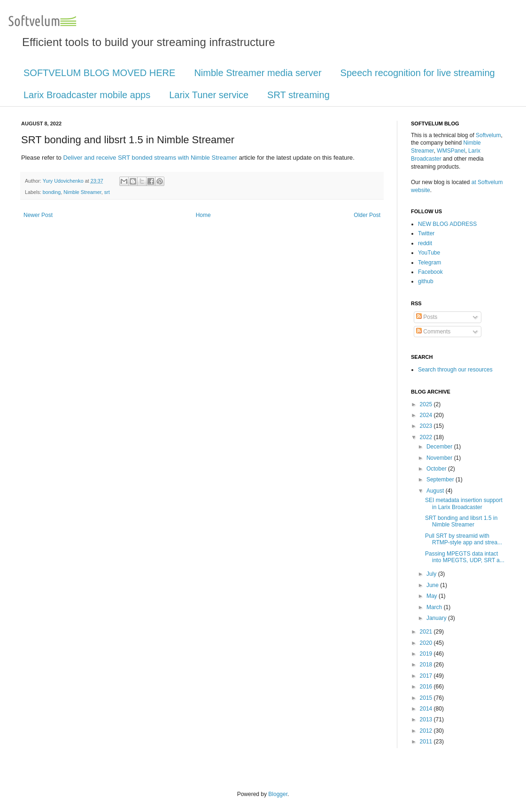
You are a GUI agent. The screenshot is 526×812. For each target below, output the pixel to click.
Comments (433, 332)
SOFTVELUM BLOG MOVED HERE (99, 73)
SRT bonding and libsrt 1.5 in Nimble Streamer (461, 521)
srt (107, 192)
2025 (427, 404)
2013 (427, 719)
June (433, 585)
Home (203, 215)
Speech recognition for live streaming (418, 73)
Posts (427, 317)
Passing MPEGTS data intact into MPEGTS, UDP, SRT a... (465, 557)
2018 (427, 665)
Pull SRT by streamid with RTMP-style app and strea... (464, 539)
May (433, 596)
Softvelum (488, 135)
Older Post (367, 215)
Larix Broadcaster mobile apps (87, 95)
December (440, 447)
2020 (427, 643)
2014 (427, 709)
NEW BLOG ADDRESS (447, 224)
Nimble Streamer (82, 192)
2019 (427, 654)
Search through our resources (455, 370)
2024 (427, 415)
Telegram (429, 263)
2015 (427, 698)
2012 (427, 731)
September (441, 479)
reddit (425, 243)
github (426, 281)
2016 (427, 687)
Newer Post (38, 215)
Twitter (426, 233)
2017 (427, 676)
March (435, 607)
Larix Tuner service (209, 95)
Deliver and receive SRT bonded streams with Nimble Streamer (150, 158)
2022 (427, 437)
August (436, 491)
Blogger (278, 794)
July (432, 574)
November (440, 458)
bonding (52, 192)
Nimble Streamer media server (258, 73)
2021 (427, 632)
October (437, 469)
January (437, 618)
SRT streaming (298, 95)
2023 (427, 426)
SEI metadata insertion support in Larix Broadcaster (464, 503)
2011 (427, 742)
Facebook (430, 272)
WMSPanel (451, 151)
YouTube (429, 253)
